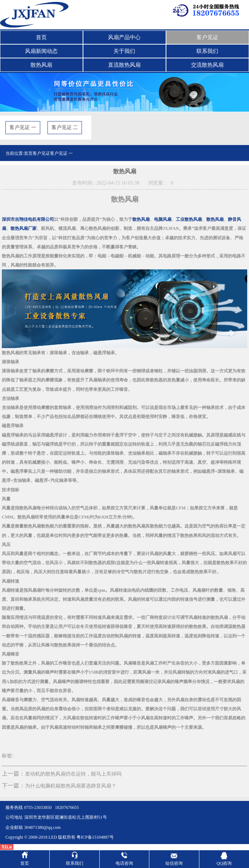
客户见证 (207, 37)
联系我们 (207, 51)
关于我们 (124, 51)
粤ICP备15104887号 (95, 837)
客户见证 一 (23, 127)
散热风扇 (41, 65)
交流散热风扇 (207, 65)
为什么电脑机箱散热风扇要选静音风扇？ (71, 786)
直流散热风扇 (124, 65)
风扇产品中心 (124, 37)
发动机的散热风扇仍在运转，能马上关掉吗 (73, 774)
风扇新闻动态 (41, 51)
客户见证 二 (65, 127)
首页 (41, 37)
